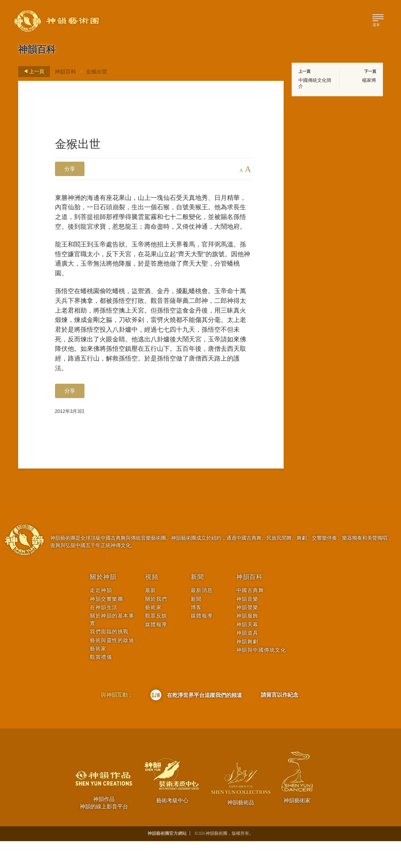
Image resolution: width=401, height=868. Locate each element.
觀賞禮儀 (101, 684)
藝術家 (98, 675)
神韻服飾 (247, 642)
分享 (70, 169)
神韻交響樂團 (106, 625)
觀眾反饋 (156, 642)
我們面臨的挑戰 (109, 658)
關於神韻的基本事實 (112, 646)
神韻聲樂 (247, 634)
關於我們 (156, 625)
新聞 (197, 604)
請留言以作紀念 (280, 721)
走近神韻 (101, 617)
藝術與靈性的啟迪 (112, 667)
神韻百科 (65, 71)
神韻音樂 (247, 625)
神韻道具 (247, 660)
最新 (151, 617)
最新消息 (202, 617)
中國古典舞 (250, 617)
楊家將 (369, 80)
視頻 (152, 604)
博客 (196, 634)
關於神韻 (103, 604)
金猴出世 (97, 71)
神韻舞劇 (247, 668)
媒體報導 (156, 651)
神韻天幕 (247, 651)
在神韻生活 (104, 634)
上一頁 (32, 71)
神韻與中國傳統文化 (261, 677)
